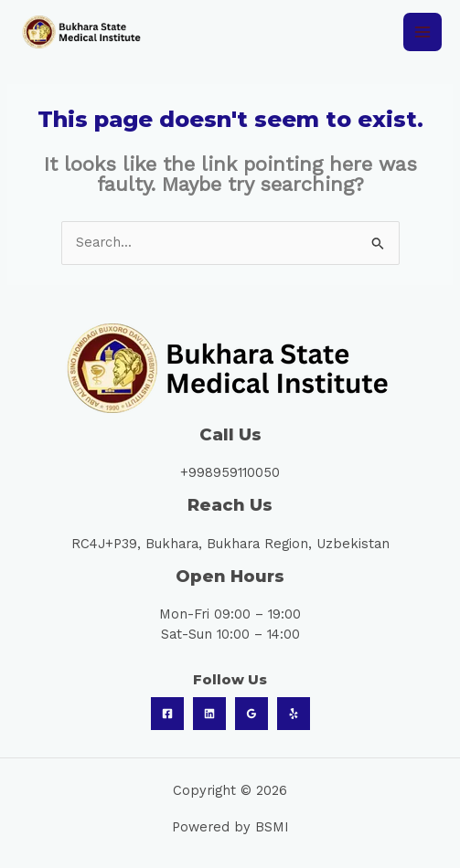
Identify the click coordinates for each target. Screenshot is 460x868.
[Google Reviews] (251, 714)
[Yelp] (294, 714)
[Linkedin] (209, 714)
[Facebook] (167, 714)
